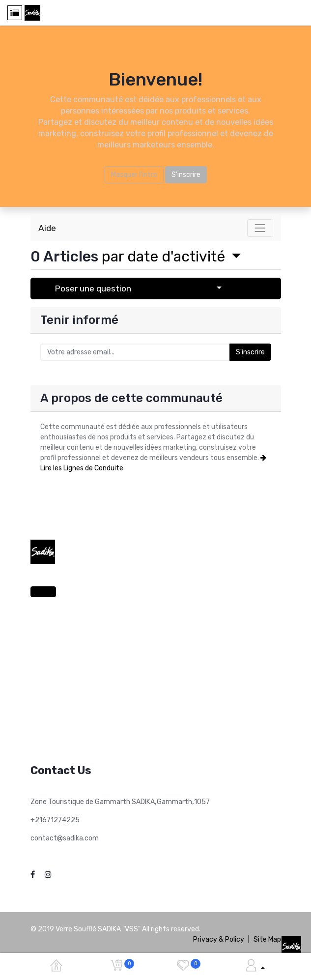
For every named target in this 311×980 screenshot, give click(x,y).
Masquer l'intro (134, 175)
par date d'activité (165, 257)
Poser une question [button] (93, 288)
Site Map (267, 939)
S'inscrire (186, 175)
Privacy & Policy (219, 939)
